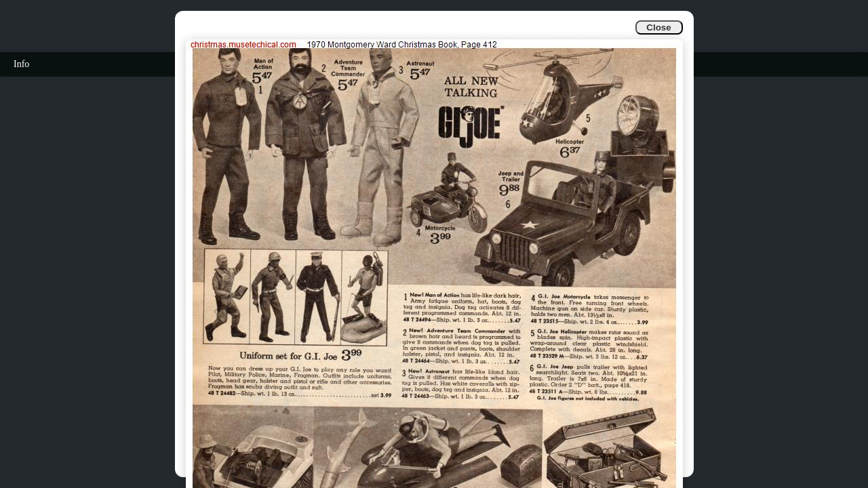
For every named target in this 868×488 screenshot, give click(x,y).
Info (21, 64)
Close (658, 27)
